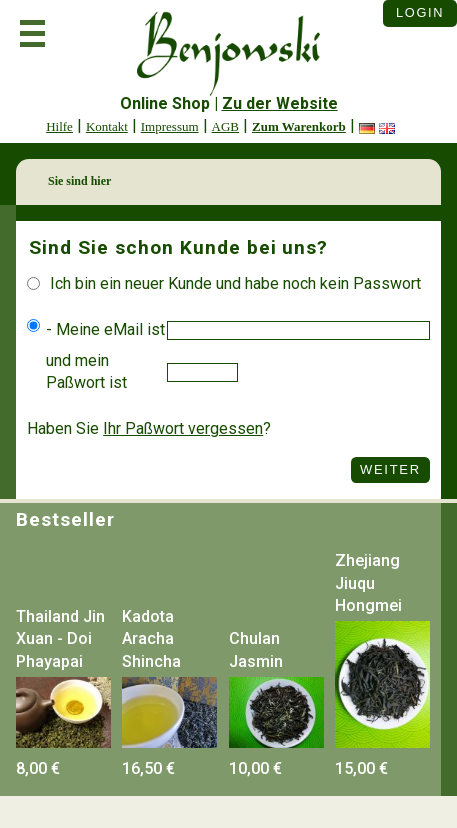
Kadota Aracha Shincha (151, 639)
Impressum (170, 126)
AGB (225, 126)
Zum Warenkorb (299, 126)
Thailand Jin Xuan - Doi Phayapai (60, 639)
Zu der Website (280, 103)
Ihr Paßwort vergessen (183, 428)
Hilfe (59, 126)
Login (420, 12)
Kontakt (107, 126)
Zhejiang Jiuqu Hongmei (368, 583)
